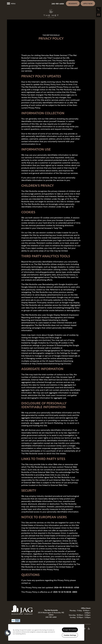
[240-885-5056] (99, 9)
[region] (46, 632)
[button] (73, 3)
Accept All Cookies (70, 630)
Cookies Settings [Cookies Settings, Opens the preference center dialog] (70, 635)
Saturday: (72, 617)
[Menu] (11, 3)
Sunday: (73, 619)
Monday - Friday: (76, 612)
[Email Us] (99, 15)
